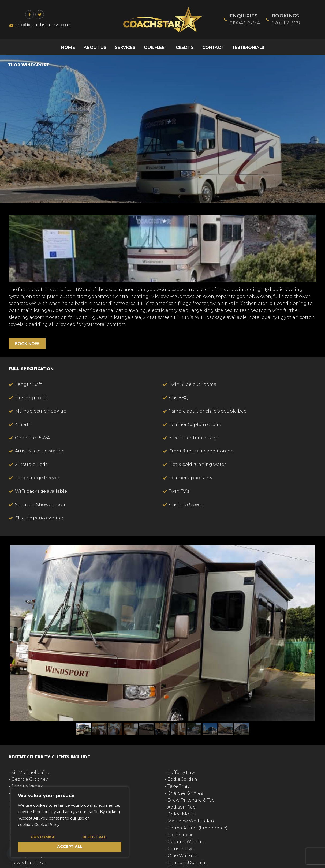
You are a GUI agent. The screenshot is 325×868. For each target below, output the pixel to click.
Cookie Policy (47, 825)
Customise (43, 837)
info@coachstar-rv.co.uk (40, 25)
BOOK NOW (27, 343)
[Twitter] (40, 14)
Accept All (70, 847)
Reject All (95, 837)
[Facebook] (29, 14)
